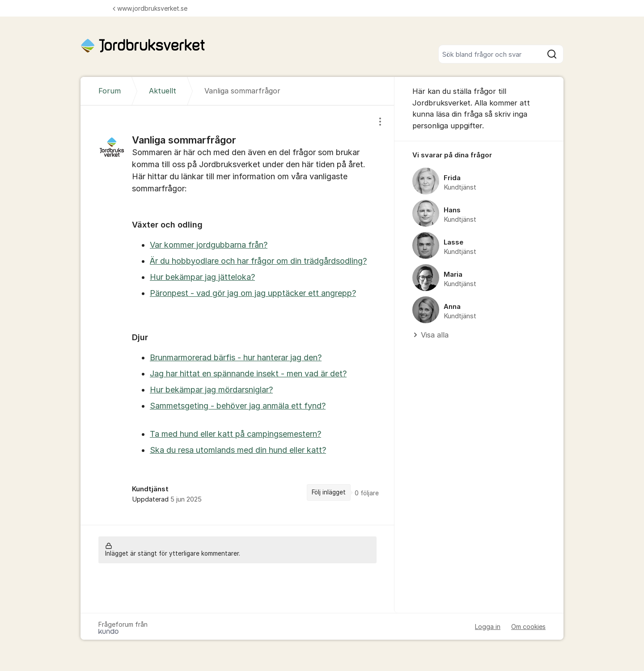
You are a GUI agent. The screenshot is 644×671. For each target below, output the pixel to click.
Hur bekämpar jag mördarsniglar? (211, 390)
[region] (237, 315)
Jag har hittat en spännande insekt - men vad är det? (248, 373)
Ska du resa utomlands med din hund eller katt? (238, 450)
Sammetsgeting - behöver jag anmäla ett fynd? (238, 406)
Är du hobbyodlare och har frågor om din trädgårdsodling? (258, 261)
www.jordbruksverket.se (150, 8)
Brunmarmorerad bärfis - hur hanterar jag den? (236, 357)
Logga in (488, 627)
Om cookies (528, 627)
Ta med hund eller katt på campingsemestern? (235, 434)
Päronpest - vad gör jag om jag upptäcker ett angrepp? (253, 293)
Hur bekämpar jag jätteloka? (202, 277)
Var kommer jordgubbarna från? (209, 245)
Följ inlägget (329, 492)
